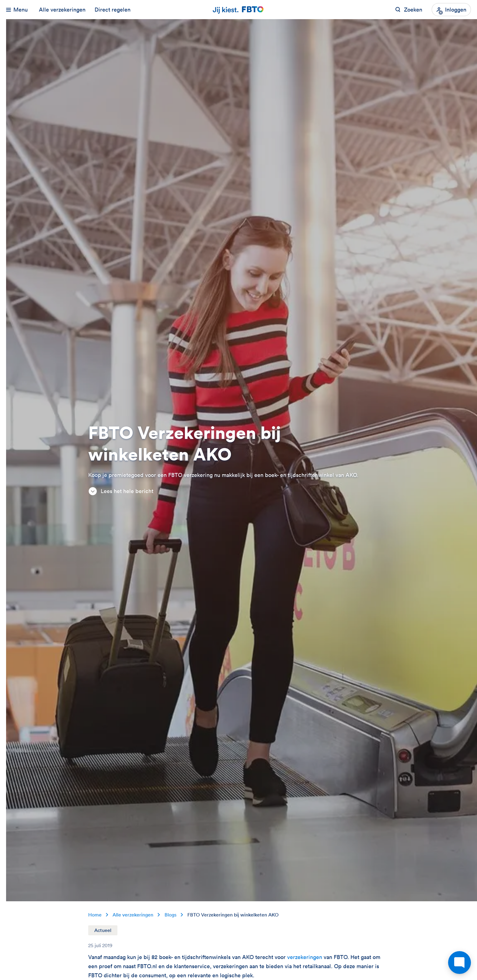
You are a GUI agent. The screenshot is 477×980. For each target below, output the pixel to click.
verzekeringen (305, 957)
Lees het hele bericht (121, 491)
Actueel (103, 930)
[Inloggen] (451, 10)
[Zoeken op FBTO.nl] (409, 10)
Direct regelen (113, 10)
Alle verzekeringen (62, 10)
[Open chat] (460, 963)
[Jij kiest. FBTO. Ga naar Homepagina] (238, 10)
